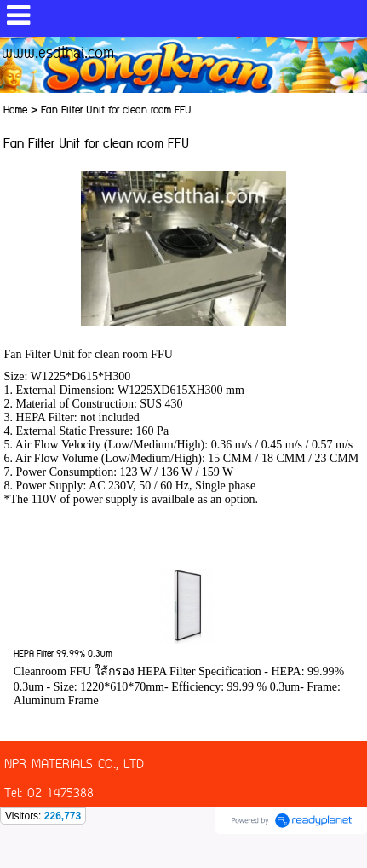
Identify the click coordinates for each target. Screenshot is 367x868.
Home (15, 110)
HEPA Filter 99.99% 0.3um (63, 654)
